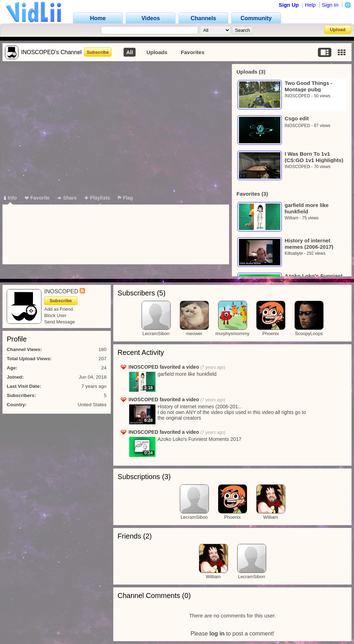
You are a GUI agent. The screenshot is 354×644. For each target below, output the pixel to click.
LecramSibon (156, 333)
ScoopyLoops (309, 333)
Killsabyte (294, 253)
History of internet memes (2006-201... (200, 407)
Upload (338, 30)
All (129, 52)
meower (194, 333)
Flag (125, 198)
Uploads (157, 52)
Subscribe (98, 52)
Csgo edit (297, 118)
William (292, 218)
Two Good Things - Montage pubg (309, 86)
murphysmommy (232, 333)
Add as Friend (59, 309)
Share (67, 198)
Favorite (37, 198)
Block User (55, 315)
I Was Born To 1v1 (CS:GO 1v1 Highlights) (314, 157)
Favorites (193, 52)
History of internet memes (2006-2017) (309, 244)
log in (217, 634)
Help (310, 5)
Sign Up (289, 5)
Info (10, 198)
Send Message (60, 322)
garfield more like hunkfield (307, 208)
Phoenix (271, 333)
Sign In (330, 5)
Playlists (97, 198)
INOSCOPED (297, 96)
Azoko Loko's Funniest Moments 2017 (199, 439)
